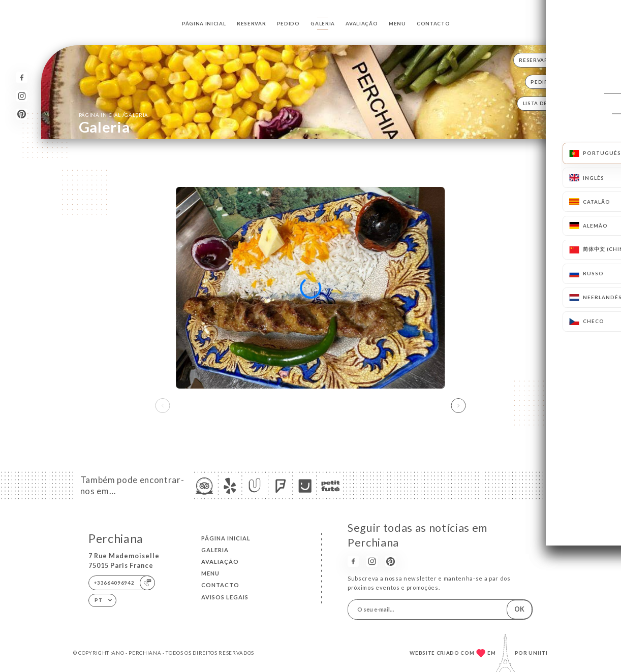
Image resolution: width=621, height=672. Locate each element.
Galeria (323, 24)
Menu (397, 24)
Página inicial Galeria (114, 115)
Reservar (251, 24)
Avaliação (362, 24)
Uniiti (538, 653)
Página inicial (204, 24)
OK (519, 609)
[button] (459, 405)
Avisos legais (225, 597)
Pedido (288, 24)
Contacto (433, 24)
